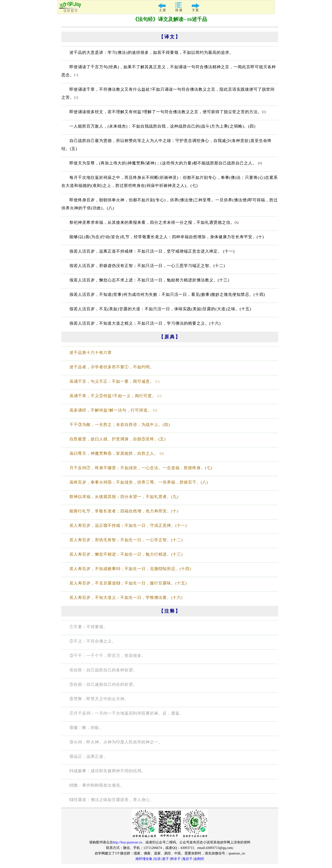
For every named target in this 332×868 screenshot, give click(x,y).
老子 (166, 859)
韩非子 (176, 859)
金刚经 (199, 859)
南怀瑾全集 (144, 859)
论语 (157, 859)
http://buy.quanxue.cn (128, 842)
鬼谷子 (187, 859)
